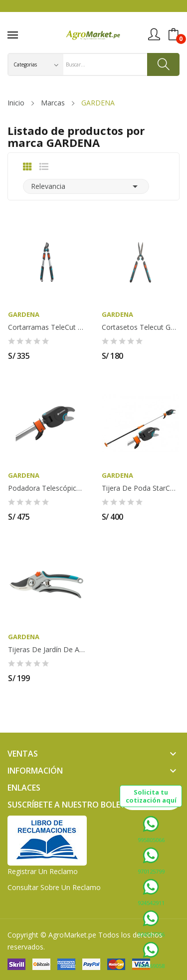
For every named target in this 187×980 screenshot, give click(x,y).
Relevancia (86, 186)
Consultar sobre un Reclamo (54, 887)
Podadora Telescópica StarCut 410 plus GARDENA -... (47, 488)
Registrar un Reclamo (43, 871)
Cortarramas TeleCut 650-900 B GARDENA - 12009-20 (47, 327)
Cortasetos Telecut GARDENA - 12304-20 (141, 327)
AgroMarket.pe (72, 935)
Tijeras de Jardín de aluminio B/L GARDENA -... (47, 650)
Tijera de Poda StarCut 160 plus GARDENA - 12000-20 (141, 488)
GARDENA (24, 315)
